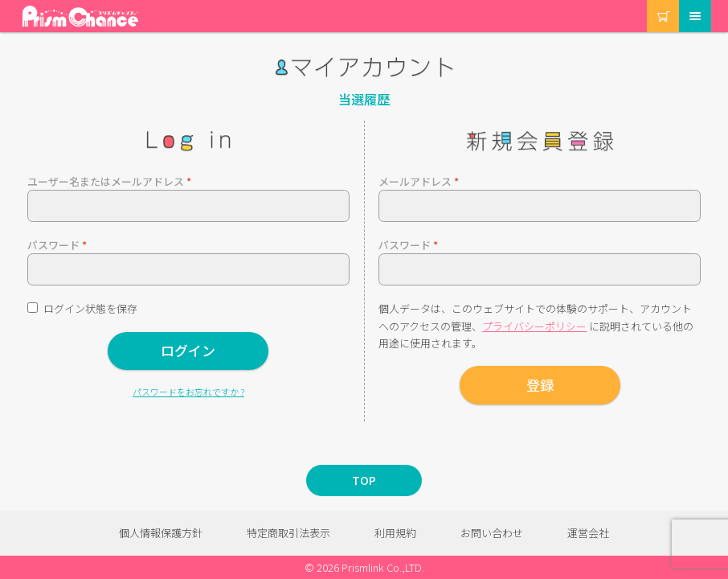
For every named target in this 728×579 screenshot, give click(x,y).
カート (648, 0)
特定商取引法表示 (288, 533)
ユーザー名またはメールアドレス (109, 181)
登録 (540, 385)
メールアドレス (419, 181)
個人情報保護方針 (161, 533)
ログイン (188, 350)
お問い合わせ (492, 533)
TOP (364, 480)
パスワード (57, 245)
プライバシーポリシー (534, 326)
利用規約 (395, 533)
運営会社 (588, 533)
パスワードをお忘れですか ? (188, 392)
